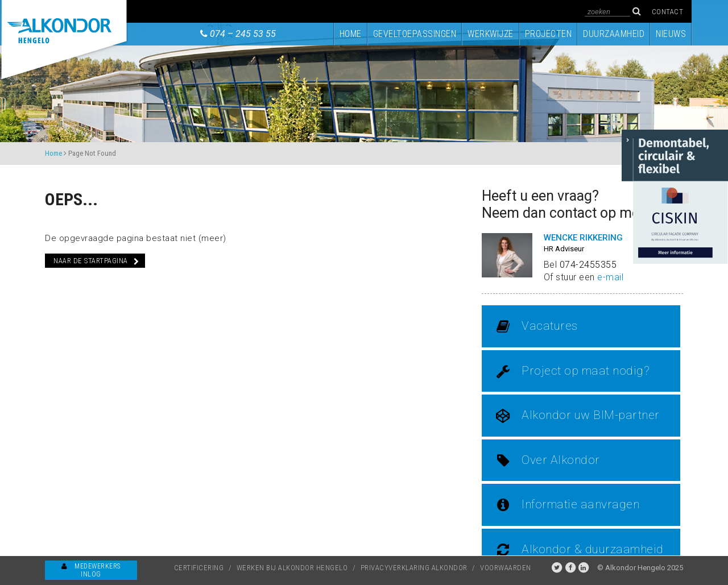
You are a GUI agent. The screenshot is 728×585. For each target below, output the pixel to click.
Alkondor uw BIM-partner (578, 416)
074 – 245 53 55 (243, 34)
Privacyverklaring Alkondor (414, 568)
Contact (668, 12)
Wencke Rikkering (583, 238)
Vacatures (537, 326)
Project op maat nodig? (573, 371)
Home (351, 34)
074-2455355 (588, 265)
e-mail (610, 277)
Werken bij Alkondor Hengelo (292, 568)
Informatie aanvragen (568, 505)
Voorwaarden (506, 568)
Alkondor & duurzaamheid (580, 550)
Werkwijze (491, 34)
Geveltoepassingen (415, 34)
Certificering (199, 568)
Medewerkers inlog (91, 570)
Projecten (549, 34)
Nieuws (671, 34)
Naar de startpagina (96, 261)
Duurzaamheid (614, 34)
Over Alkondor (548, 460)
